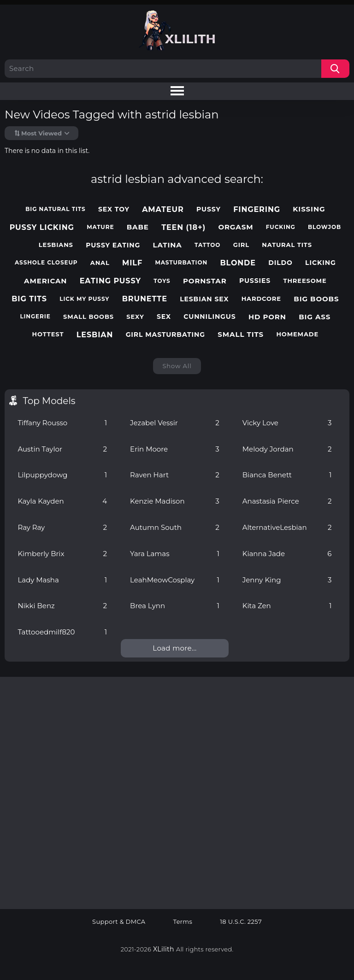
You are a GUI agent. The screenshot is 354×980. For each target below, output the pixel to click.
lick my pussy (84, 299)
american (45, 281)
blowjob (324, 227)
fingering (257, 209)
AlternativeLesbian (287, 527)
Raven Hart (175, 475)
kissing (309, 209)
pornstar (205, 281)
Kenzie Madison (175, 501)
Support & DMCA (119, 922)
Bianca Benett (287, 475)
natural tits (287, 245)
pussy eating (113, 245)
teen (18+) (183, 227)
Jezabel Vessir (175, 423)
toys (162, 281)
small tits (241, 334)
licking (321, 263)
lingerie (35, 317)
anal (100, 263)
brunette (145, 299)
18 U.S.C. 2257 (241, 922)
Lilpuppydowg (62, 475)
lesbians (56, 245)
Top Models (49, 401)
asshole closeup (46, 263)
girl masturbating (165, 335)
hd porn (267, 317)
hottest (48, 334)
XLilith (164, 949)
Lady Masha (62, 580)
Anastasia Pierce (287, 501)
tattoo (207, 245)
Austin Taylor (62, 449)
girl (241, 245)
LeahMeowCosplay (175, 580)
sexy (135, 317)
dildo (280, 263)
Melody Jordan (287, 449)
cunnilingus (209, 317)
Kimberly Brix (62, 554)
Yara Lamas (175, 554)
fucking (281, 227)
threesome (305, 281)
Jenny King (287, 580)
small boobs (88, 317)
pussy (209, 209)
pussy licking (42, 227)
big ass (315, 317)
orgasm (236, 227)
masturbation (181, 263)
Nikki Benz (62, 606)
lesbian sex (204, 299)
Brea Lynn (175, 606)
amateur (163, 209)
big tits (29, 299)
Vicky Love (287, 423)
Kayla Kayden (62, 501)
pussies (255, 281)
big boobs (316, 299)
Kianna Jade (287, 554)
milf (132, 263)
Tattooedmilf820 (62, 632)
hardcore (261, 299)
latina (167, 245)
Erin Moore (175, 449)
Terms (183, 922)
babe (138, 227)
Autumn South (175, 527)
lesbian (95, 335)
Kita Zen (287, 606)
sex (164, 317)
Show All (177, 366)
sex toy (114, 209)
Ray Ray (62, 527)
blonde (238, 263)
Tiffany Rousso (62, 423)
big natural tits (55, 209)
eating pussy (110, 281)
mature (100, 227)
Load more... (174, 648)
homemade (297, 334)
